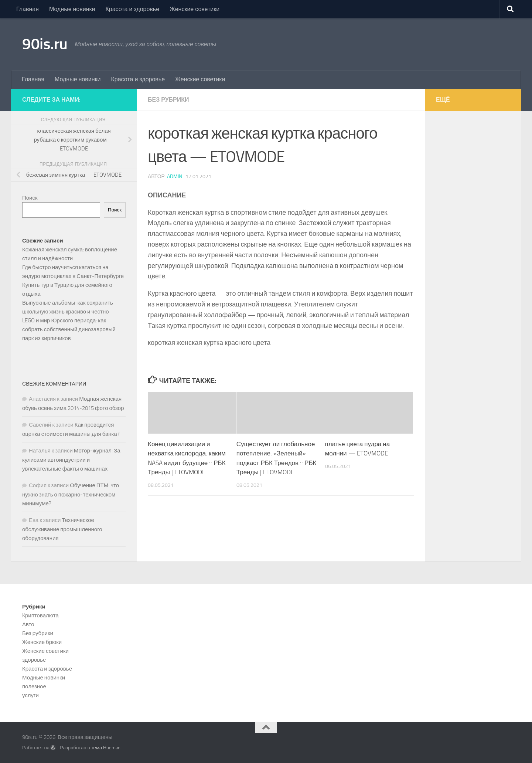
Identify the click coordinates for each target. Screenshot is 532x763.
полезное (34, 686)
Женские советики (195, 9)
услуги (30, 695)
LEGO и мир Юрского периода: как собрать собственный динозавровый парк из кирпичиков (69, 329)
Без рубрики (168, 100)
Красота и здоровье (132, 9)
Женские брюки (42, 642)
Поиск (30, 198)
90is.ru (45, 44)
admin (175, 177)
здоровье (34, 660)
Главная (28, 9)
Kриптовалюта (40, 616)
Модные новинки (72, 9)
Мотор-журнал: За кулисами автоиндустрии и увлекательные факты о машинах (71, 460)
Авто (28, 624)
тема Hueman (106, 748)
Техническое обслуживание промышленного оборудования (62, 529)
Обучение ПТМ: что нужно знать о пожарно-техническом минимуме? (71, 494)
